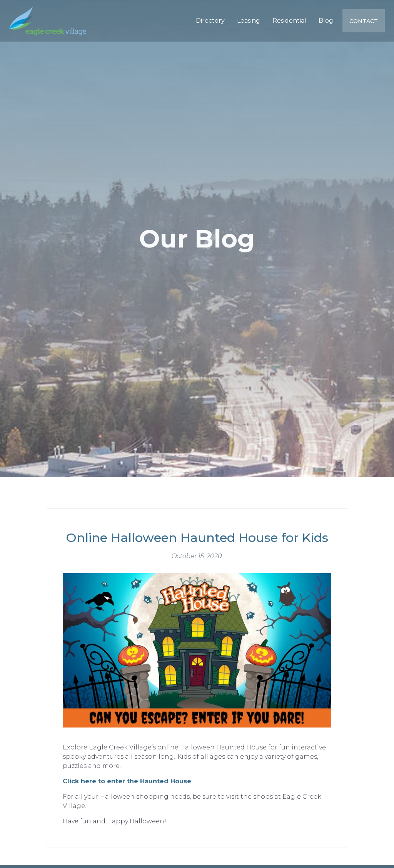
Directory (210, 21)
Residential (289, 21)
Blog (326, 21)
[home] (48, 21)
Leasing (249, 21)
